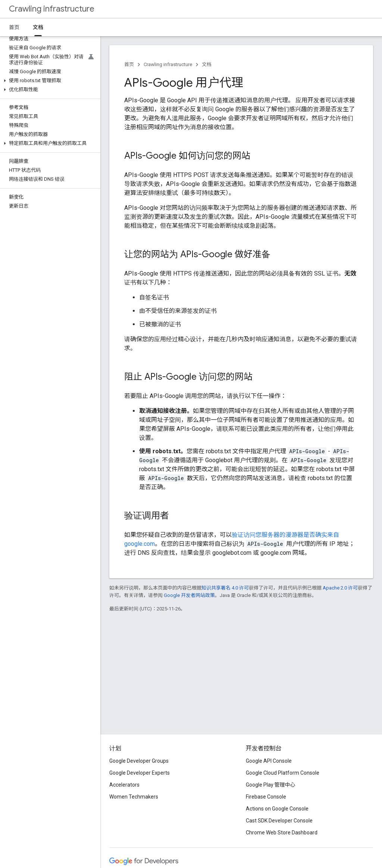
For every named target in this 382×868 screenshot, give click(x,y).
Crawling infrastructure (52, 9)
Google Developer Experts (140, 773)
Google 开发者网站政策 (189, 595)
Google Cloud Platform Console (283, 773)
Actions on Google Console (277, 809)
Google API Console (269, 761)
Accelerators (124, 785)
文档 (207, 64)
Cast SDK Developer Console (279, 821)
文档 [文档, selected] (38, 27)
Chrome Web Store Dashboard (282, 833)
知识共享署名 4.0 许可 (225, 588)
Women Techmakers (134, 797)
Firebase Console (266, 797)
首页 (14, 27)
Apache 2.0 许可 (340, 588)
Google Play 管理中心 (271, 785)
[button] (49, 81)
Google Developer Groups (139, 761)
